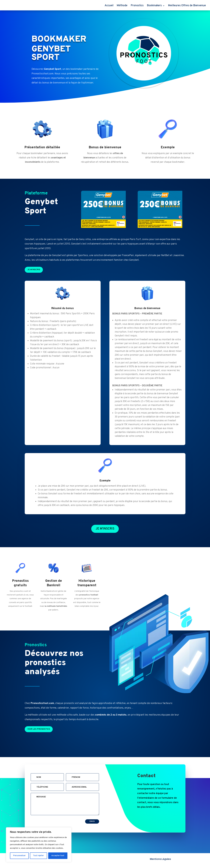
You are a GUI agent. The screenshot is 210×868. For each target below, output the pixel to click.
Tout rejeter (38, 856)
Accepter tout (58, 856)
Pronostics (137, 6)
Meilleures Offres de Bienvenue (187, 6)
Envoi (92, 821)
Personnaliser (19, 856)
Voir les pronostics (39, 729)
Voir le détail (45, 94)
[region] (39, 845)
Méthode (122, 6)
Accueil (109, 6)
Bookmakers (154, 6)
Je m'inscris (34, 270)
